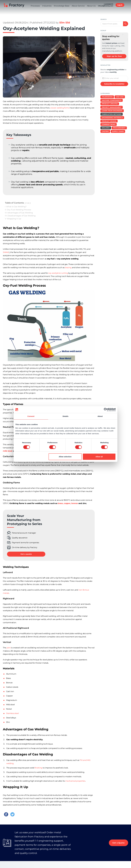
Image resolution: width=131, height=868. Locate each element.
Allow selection (65, 457)
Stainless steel (12, 713)
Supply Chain (118, 131)
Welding (106, 128)
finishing (39, 768)
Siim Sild (65, 23)
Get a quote (26, 554)
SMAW (6, 252)
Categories (105, 93)
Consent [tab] (31, 416)
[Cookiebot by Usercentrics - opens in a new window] (106, 410)
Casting (105, 131)
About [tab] (100, 416)
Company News (109, 124)
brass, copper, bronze (68, 503)
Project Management (112, 107)
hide (28, 203)
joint (9, 648)
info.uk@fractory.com (106, 13)
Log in (120, 12)
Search (103, 19)
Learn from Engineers (112, 111)
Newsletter (105, 65)
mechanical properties (75, 781)
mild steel (8, 451)
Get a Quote (118, 843)
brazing (68, 268)
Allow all (99, 457)
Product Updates (110, 104)
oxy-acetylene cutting (58, 273)
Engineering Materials (112, 118)
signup (103, 31)
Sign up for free (114, 56)
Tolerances (107, 97)
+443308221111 (108, 11)
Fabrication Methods (112, 114)
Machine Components (112, 100)
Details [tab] (65, 416)
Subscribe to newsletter (114, 84)
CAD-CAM (120, 97)
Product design (109, 121)
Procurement (119, 128)
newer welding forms (60, 108)
